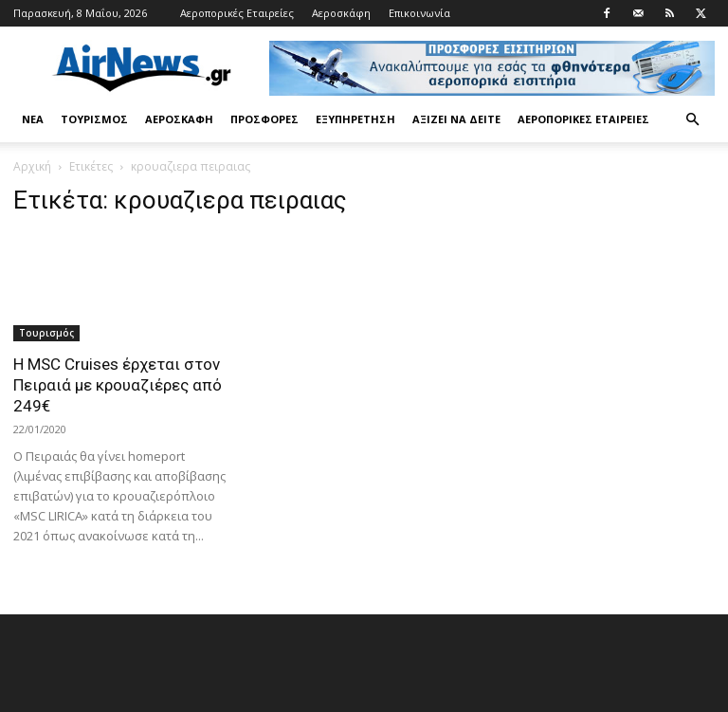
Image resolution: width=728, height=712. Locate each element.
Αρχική (32, 166)
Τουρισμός (94, 119)
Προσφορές (264, 119)
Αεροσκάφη (341, 13)
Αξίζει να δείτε (456, 119)
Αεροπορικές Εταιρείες (237, 13)
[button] (692, 120)
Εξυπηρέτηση (355, 119)
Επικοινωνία (419, 13)
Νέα (33, 119)
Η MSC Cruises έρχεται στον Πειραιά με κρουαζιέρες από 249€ (118, 385)
